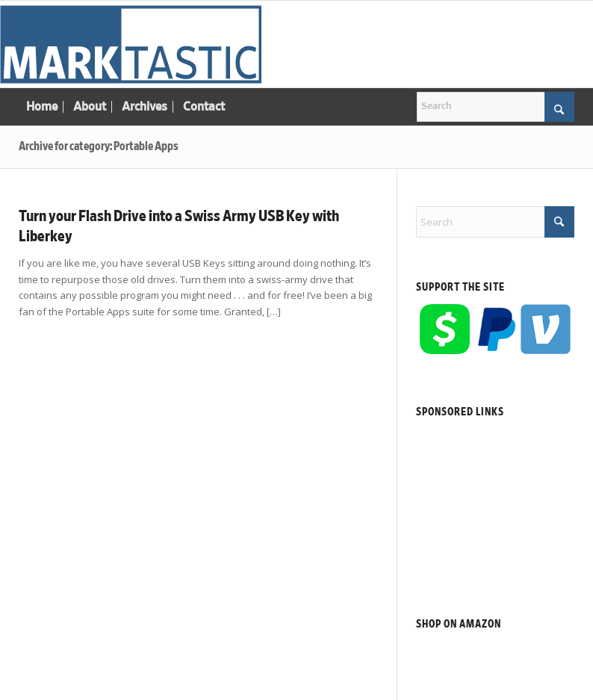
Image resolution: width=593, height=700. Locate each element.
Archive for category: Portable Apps (99, 146)
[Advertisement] (495, 500)
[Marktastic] (131, 44)
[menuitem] (42, 107)
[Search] (496, 107)
